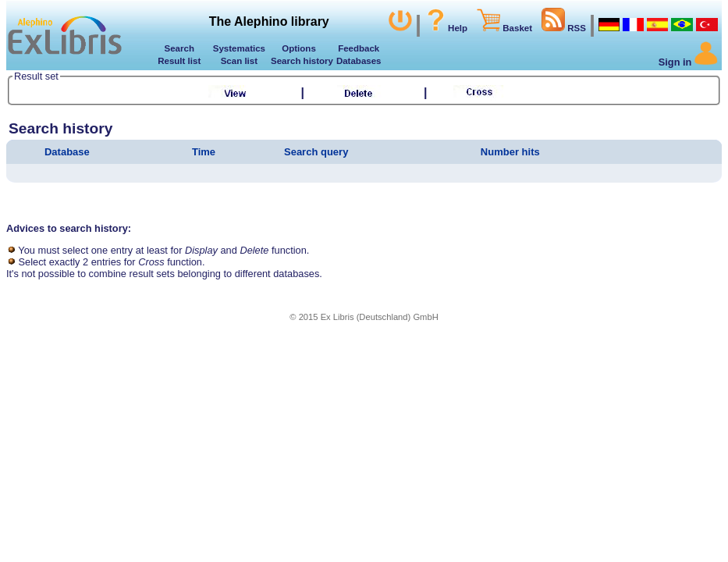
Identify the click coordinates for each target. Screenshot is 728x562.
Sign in (688, 62)
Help (446, 28)
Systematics (239, 48)
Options (299, 48)
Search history (300, 61)
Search (179, 48)
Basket (504, 28)
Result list (179, 61)
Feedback (359, 48)
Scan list (239, 61)
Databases (359, 61)
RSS (564, 28)
